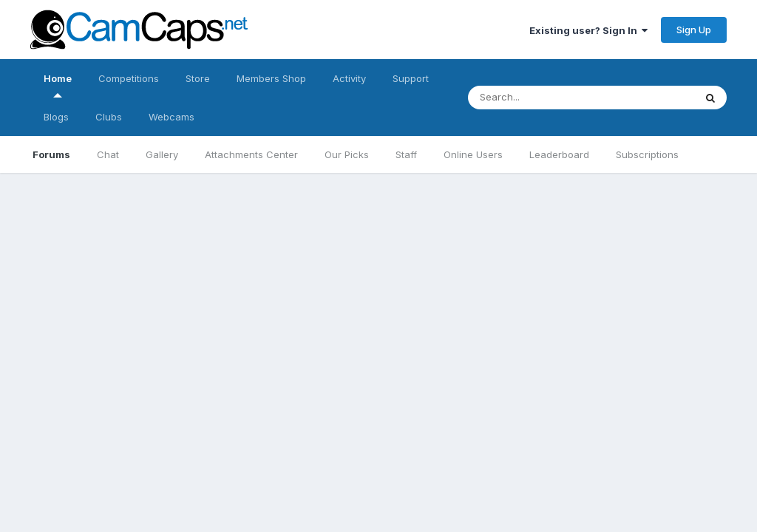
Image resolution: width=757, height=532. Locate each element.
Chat (108, 154)
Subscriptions (647, 154)
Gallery (162, 154)
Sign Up (694, 30)
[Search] (567, 98)
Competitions (129, 78)
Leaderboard (559, 154)
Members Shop (271, 78)
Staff (406, 154)
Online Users (473, 154)
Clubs (109, 117)
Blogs (56, 117)
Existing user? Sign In (588, 30)
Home (58, 85)
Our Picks (347, 154)
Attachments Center (251, 154)
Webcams (172, 117)
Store (198, 78)
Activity (349, 78)
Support (411, 78)
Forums (51, 154)
